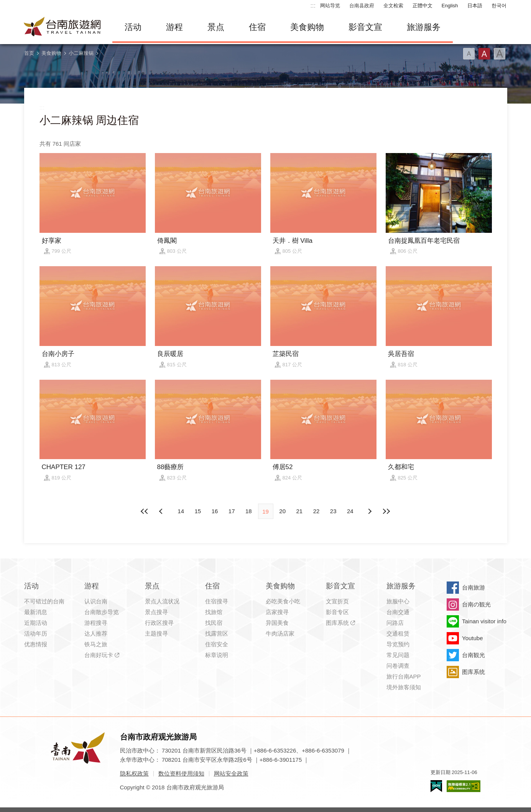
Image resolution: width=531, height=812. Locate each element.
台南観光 (473, 655)
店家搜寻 (277, 612)
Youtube (473, 638)
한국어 (499, 6)
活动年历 (36, 633)
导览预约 (398, 644)
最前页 (145, 511)
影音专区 (337, 612)
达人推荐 (96, 633)
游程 (174, 27)
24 (350, 511)
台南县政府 (362, 6)
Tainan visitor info (484, 621)
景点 (216, 27)
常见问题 (398, 655)
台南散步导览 (102, 612)
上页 (369, 511)
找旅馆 (214, 612)
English (450, 6)
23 (333, 511)
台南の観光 (476, 604)
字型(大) (500, 54)
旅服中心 (398, 601)
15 (198, 511)
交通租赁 (398, 633)
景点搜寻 (156, 612)
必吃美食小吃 (283, 601)
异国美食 (277, 623)
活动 (133, 27)
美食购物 (307, 27)
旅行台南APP (404, 676)
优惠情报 (36, 644)
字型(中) (484, 54)
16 (215, 511)
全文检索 (393, 6)
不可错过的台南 (44, 601)
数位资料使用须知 (181, 773)
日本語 (475, 6)
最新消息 (36, 612)
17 (232, 511)
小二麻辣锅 (81, 53)
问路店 (395, 623)
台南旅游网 (62, 27)
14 (181, 511)
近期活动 (36, 623)
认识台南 (96, 601)
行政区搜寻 (159, 623)
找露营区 (217, 633)
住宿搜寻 (217, 601)
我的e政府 (436, 786)
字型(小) (469, 54)
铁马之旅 (96, 644)
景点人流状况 (162, 601)
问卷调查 (398, 666)
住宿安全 (217, 644)
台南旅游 (473, 587)
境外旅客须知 (404, 687)
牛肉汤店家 (280, 633)
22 (316, 511)
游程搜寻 (96, 623)
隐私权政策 (134, 773)
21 (300, 511)
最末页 (386, 511)
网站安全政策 (231, 773)
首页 (29, 53)
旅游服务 (424, 27)
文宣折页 (337, 601)
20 (282, 511)
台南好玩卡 (99, 655)
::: (313, 6)
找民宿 (214, 623)
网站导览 (330, 6)
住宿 (257, 27)
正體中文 (422, 6)
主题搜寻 (156, 633)
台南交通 (398, 612)
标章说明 (217, 655)
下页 (162, 511)
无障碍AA (464, 786)
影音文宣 (365, 27)
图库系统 (337, 623)
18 (249, 511)
